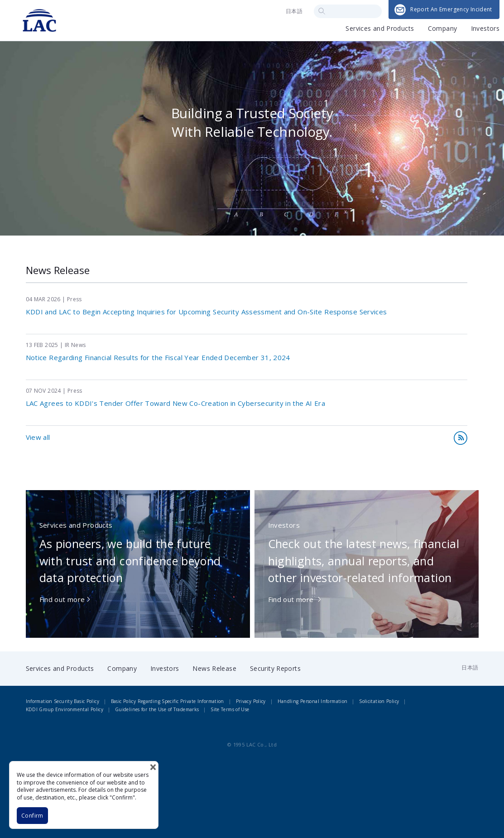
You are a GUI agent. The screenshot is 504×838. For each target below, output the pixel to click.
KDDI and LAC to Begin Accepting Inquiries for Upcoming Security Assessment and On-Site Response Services (206, 312)
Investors (485, 29)
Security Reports (275, 668)
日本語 (294, 11)
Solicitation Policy (379, 701)
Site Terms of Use (230, 709)
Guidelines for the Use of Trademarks (157, 709)
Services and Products (380, 29)
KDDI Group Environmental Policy (65, 709)
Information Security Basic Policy (62, 701)
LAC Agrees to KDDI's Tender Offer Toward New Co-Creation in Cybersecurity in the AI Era (176, 403)
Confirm (32, 816)
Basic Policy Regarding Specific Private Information (168, 701)
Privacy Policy (251, 701)
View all (38, 437)
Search (322, 11)
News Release (214, 668)
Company (443, 29)
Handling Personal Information (313, 701)
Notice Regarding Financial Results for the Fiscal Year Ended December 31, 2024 (158, 357)
